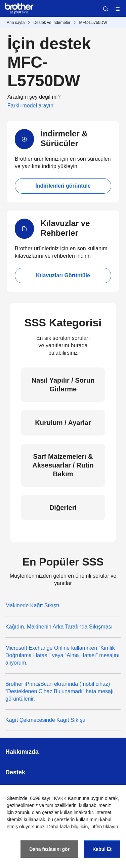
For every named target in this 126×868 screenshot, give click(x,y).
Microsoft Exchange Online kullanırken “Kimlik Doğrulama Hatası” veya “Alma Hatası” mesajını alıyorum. (62, 655)
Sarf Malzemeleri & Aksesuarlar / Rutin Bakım (63, 465)
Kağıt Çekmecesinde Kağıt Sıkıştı (45, 720)
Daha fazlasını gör (49, 849)
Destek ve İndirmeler (52, 23)
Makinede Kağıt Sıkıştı (32, 605)
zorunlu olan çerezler (37, 812)
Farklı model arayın (30, 106)
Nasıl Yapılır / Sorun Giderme (63, 385)
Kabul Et (102, 849)
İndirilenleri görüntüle (63, 186)
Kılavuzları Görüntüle (63, 275)
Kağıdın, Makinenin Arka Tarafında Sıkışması (59, 627)
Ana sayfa (16, 23)
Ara (106, 9)
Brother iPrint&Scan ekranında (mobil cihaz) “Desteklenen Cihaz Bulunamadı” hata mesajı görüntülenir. (59, 691)
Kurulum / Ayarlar (63, 423)
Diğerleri (63, 508)
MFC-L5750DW (93, 23)
